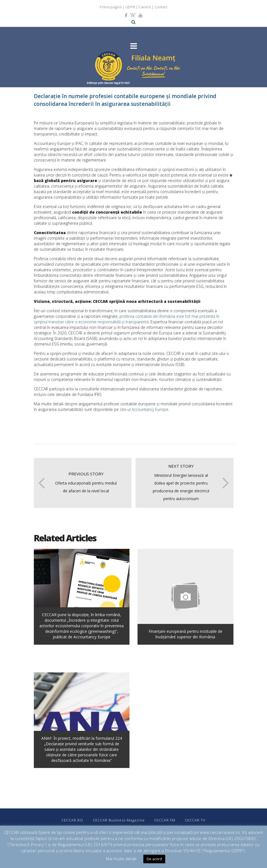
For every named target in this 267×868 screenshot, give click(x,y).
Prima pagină (111, 7)
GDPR (130, 7)
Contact (161, 7)
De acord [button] (154, 859)
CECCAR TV (195, 820)
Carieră (145, 7)
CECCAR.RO (72, 820)
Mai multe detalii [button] (121, 859)
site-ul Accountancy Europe (144, 409)
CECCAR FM (165, 820)
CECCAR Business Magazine (119, 820)
